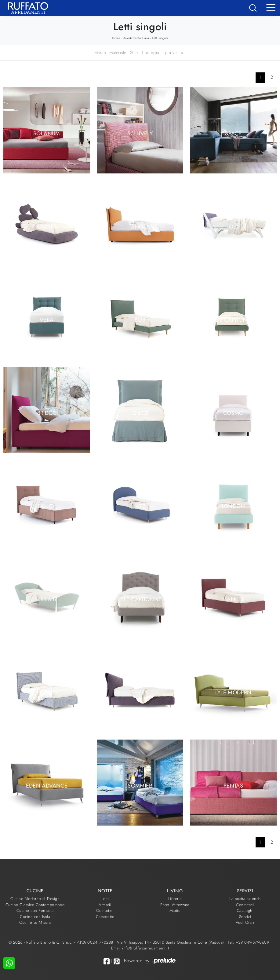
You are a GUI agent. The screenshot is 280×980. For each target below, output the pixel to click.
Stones (47, 226)
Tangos (140, 226)
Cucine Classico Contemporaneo (35, 905)
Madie (175, 911)
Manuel (233, 599)
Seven (140, 692)
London (233, 506)
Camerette (105, 917)
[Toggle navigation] (271, 7)
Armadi (105, 905)
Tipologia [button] (150, 53)
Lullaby (47, 599)
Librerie (175, 899)
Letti (105, 899)
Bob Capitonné (233, 320)
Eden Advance (47, 785)
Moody (47, 692)
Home (116, 38)
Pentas (233, 785)
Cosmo (233, 413)
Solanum (47, 133)
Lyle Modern (233, 692)
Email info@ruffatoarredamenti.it (140, 948)
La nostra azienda (245, 899)
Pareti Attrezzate (175, 905)
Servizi (245, 917)
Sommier (140, 785)
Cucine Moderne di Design (35, 899)
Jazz (140, 506)
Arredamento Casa (136, 38)
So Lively (140, 133)
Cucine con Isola (35, 917)
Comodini (105, 911)
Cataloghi (245, 911)
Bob (140, 320)
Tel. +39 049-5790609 (249, 942)
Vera (47, 320)
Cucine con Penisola (35, 911)
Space (233, 133)
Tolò (233, 226)
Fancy (47, 506)
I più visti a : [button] (174, 53)
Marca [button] (100, 53)
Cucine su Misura (35, 922)
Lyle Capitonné (140, 599)
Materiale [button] (118, 53)
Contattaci (245, 905)
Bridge (47, 413)
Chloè (140, 413)
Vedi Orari (245, 922)
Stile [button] (134, 53)
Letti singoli (160, 38)
